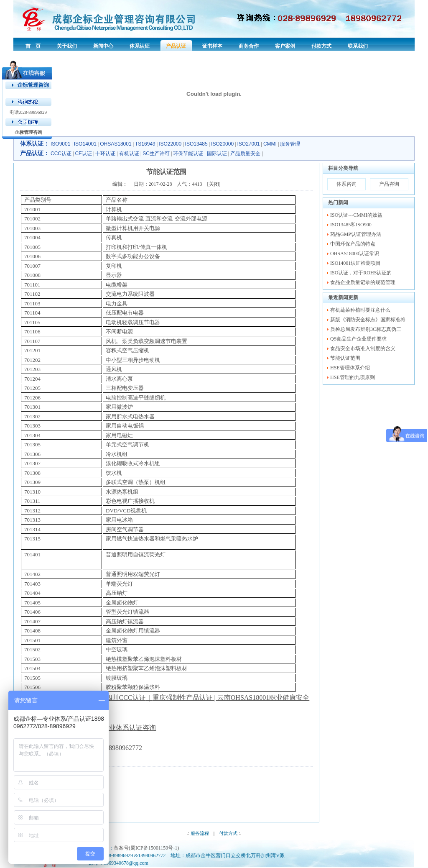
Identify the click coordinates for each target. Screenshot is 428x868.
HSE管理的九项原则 (353, 377)
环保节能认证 (188, 154)
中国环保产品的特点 (353, 244)
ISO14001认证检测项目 (355, 263)
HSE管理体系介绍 (350, 368)
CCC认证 (61, 154)
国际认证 (217, 154)
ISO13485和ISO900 (351, 225)
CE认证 (83, 154)
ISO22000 (170, 144)
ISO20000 (222, 144)
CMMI (270, 144)
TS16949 (145, 144)
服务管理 (290, 144)
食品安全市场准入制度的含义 (363, 348)
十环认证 (105, 154)
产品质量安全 (245, 154)
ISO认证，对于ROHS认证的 (361, 273)
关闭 (214, 184)
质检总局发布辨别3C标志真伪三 (366, 329)
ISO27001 (249, 144)
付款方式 (228, 833)
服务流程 (200, 833)
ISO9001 (60, 144)
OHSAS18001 (116, 144)
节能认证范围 (345, 358)
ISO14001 (85, 144)
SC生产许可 (156, 154)
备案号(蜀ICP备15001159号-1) (146, 848)
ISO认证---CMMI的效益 (356, 215)
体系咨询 (346, 184)
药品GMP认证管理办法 (356, 234)
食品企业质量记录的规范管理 (363, 282)
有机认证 (129, 154)
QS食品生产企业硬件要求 (358, 339)
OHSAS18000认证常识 (355, 253)
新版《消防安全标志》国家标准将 (368, 320)
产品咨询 (389, 184)
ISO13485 (196, 144)
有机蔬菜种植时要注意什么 (360, 310)
